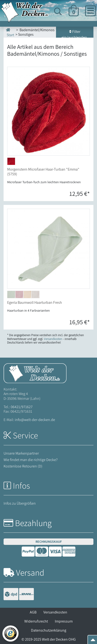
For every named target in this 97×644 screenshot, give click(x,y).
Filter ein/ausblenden (75, 33)
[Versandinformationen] (19, 595)
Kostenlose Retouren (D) (23, 466)
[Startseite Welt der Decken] (35, 373)
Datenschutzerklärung (49, 630)
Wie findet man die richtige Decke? (31, 460)
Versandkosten (55, 612)
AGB (33, 612)
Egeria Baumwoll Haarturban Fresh (35, 302)
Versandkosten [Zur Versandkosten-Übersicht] (53, 339)
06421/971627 (22, 407)
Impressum (64, 621)
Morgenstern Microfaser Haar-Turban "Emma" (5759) (43, 172)
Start (10, 32)
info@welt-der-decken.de (35, 420)
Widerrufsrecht (36, 621)
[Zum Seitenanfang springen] (93, 641)
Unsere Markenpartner (21, 453)
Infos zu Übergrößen (20, 503)
